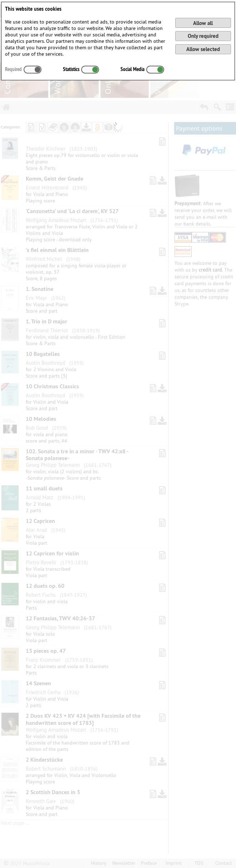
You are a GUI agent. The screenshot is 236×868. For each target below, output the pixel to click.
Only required (203, 36)
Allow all (203, 23)
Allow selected (203, 49)
